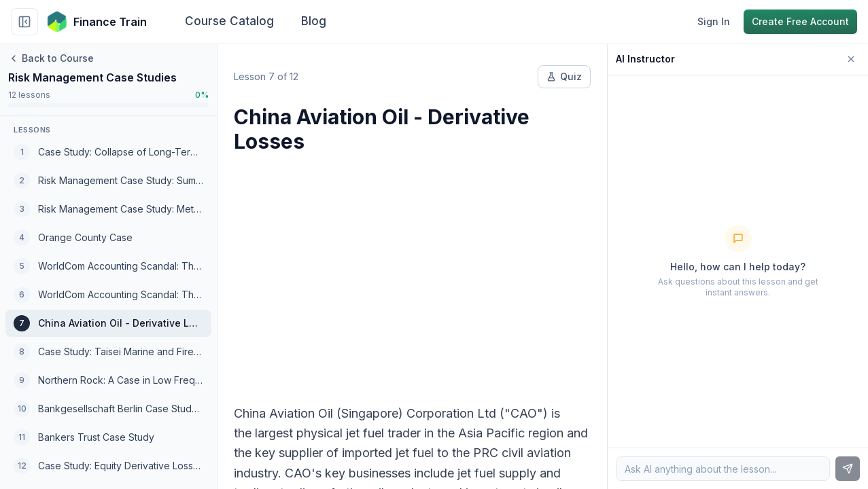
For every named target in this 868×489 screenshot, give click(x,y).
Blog (314, 21)
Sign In (714, 21)
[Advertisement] (412, 270)
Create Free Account (800, 21)
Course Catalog (229, 21)
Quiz (564, 76)
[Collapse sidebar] (24, 22)
